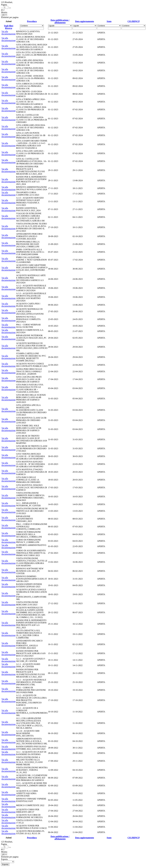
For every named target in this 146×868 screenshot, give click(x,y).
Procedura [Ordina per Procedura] (32, 21)
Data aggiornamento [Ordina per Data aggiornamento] (85, 21)
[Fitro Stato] (109, 28)
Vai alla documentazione (9, 33)
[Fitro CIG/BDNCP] (134, 28)
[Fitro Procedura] (32, 28)
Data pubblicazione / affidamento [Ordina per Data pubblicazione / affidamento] (60, 21)
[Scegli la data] (60, 28)
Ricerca (8, 28)
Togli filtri (9, 26)
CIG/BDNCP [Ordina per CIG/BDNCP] (134, 21)
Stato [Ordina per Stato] (109, 21)
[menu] (8, 862)
